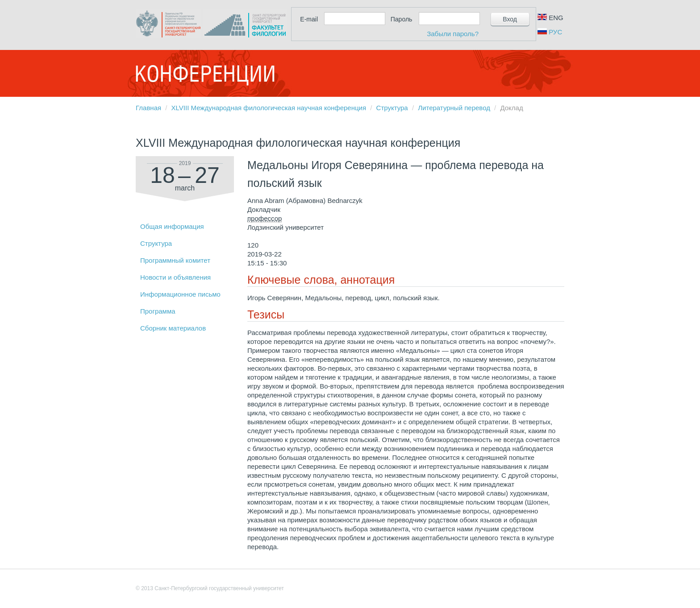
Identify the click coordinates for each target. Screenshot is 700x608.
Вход (510, 19)
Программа (158, 311)
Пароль (402, 19)
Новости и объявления (175, 277)
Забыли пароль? (453, 34)
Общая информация (172, 226)
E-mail (309, 19)
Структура (392, 108)
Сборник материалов (173, 328)
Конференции (205, 74)
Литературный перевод (454, 108)
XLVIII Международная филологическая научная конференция (269, 108)
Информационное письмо (180, 294)
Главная (148, 108)
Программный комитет (175, 260)
